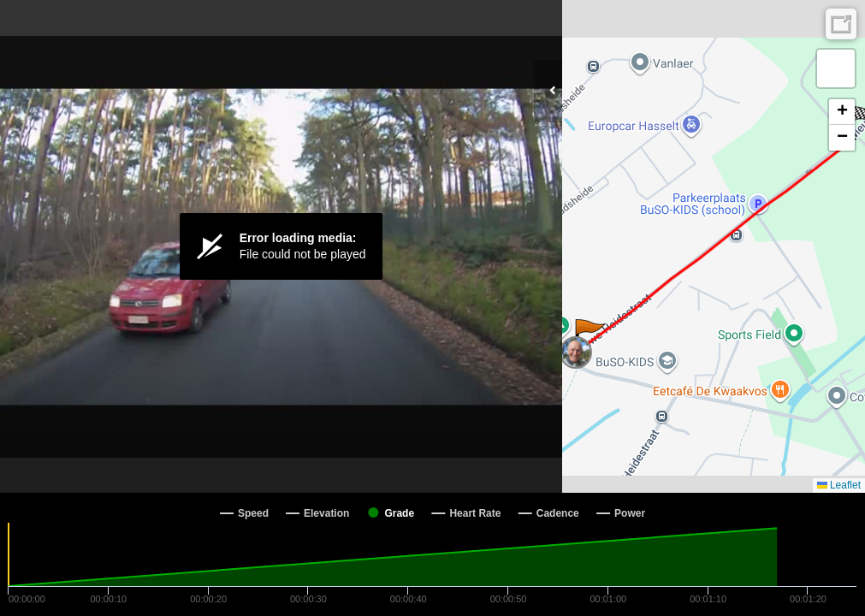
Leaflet (839, 485)
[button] (589, 336)
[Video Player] (281, 246)
